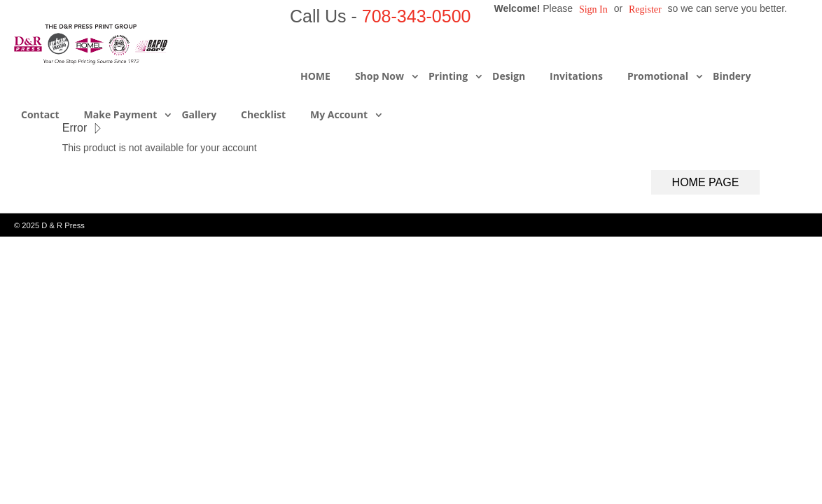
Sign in (593, 9)
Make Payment (121, 114)
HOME (315, 76)
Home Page (706, 182)
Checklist (263, 114)
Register (645, 9)
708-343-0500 (417, 16)
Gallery (199, 114)
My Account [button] (339, 114)
